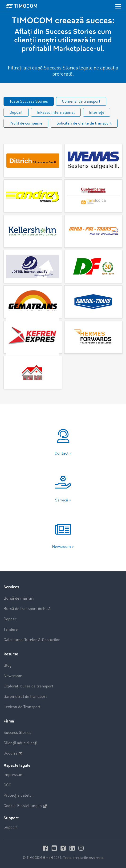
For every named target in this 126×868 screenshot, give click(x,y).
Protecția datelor (18, 796)
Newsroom (13, 676)
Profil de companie (26, 123)
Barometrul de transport (25, 697)
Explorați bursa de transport (28, 686)
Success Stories (17, 733)
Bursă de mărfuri (19, 599)
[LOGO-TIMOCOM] (21, 6)
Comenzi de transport (81, 102)
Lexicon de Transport (22, 707)
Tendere (11, 630)
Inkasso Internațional (56, 113)
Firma (9, 721)
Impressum (14, 775)
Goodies (13, 754)
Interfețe (97, 113)
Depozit (16, 113)
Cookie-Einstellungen (25, 806)
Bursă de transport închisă (27, 609)
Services (11, 587)
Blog (8, 666)
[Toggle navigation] (118, 6)
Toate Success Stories (29, 102)
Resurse (11, 654)
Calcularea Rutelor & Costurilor (32, 640)
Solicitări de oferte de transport (84, 123)
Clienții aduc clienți (20, 743)
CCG (7, 785)
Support (11, 827)
